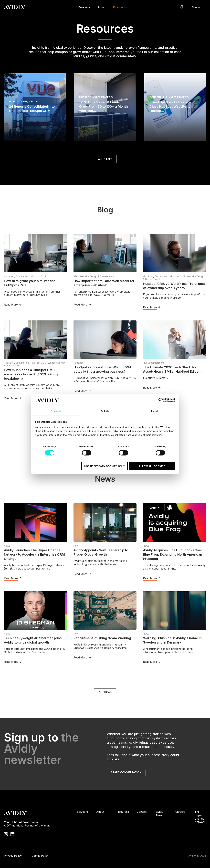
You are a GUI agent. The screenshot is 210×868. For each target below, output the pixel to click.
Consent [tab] (56, 411)
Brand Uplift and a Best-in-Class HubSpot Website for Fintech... (171, 106)
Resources (120, 8)
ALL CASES (105, 159)
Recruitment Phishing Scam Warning (102, 638)
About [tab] (154, 411)
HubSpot (9, 276)
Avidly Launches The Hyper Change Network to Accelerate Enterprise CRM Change (34, 554)
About (102, 8)
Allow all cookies (152, 466)
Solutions (84, 8)
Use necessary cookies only (104, 466)
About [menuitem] (100, 812)
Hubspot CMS (38, 276)
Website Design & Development (97, 276)
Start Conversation (126, 772)
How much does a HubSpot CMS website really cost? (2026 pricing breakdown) (31, 374)
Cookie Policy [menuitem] (40, 856)
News (7, 546)
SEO (76, 276)
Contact (197, 7)
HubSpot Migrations (154, 363)
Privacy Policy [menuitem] (13, 856)
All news (105, 692)
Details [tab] (105, 411)
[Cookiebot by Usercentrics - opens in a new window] (161, 400)
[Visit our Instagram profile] (6, 834)
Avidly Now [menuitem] (160, 813)
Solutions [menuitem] (83, 812)
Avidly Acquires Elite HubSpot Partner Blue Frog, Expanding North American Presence (173, 554)
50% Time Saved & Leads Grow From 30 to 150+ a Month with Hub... (104, 106)
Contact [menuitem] (142, 812)
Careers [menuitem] (180, 812)
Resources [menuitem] (122, 812)
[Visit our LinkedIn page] (12, 834)
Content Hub (23, 276)
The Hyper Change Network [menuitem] (200, 817)
